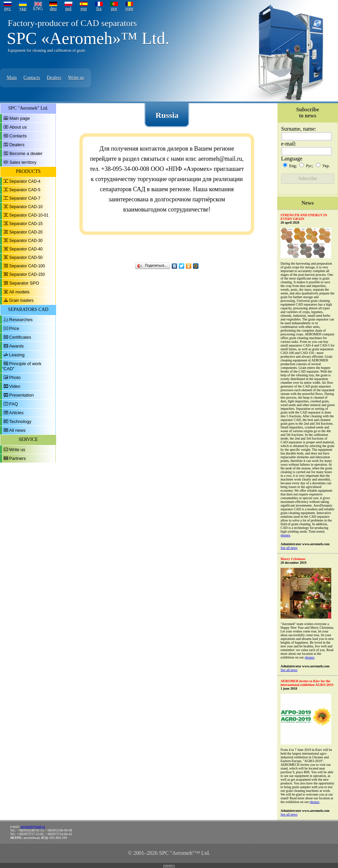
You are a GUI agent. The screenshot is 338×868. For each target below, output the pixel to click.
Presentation (21, 395)
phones (285, 535)
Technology (20, 421)
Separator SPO (24, 283)
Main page (20, 118)
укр (23, 9)
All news (17, 430)
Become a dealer (26, 153)
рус (7, 9)
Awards (16, 346)
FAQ (14, 404)
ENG (38, 9)
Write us (76, 78)
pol (69, 9)
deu (53, 9)
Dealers (54, 78)
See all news (289, 548)
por (114, 9)
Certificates (20, 337)
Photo (15, 377)
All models (19, 292)
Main (12, 78)
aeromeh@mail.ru (33, 827)
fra (99, 9)
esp (84, 9)
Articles (16, 413)
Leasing (17, 355)
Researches (21, 320)
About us (18, 127)
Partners (17, 458)
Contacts (32, 78)
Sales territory (23, 162)
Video (15, 386)
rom (129, 9)
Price (14, 328)
